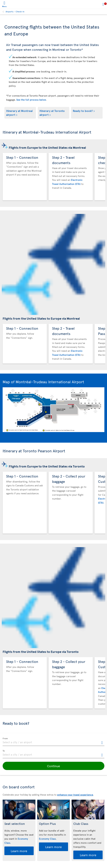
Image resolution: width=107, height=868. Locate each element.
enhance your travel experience (75, 795)
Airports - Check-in (15, 11)
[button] (53, 766)
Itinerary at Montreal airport (19, 113)
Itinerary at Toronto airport (52, 113)
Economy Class (47, 839)
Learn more (19, 851)
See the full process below (31, 100)
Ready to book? (83, 111)
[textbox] (53, 742)
